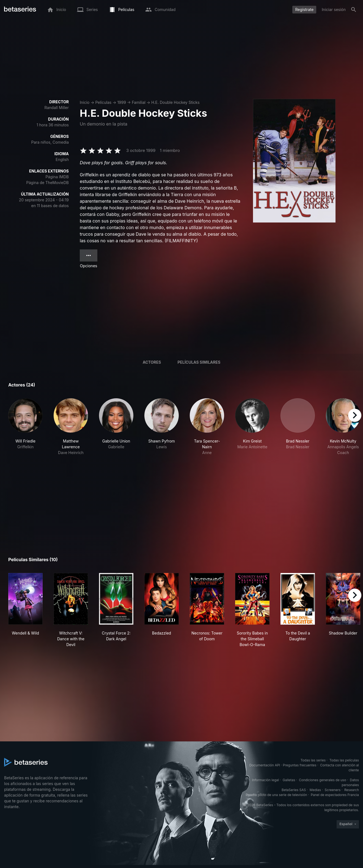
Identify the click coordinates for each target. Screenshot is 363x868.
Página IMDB (57, 177)
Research (352, 790)
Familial (138, 102)
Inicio (85, 102)
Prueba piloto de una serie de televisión (276, 795)
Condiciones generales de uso (323, 780)
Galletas (289, 780)
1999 (122, 102)
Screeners (333, 790)
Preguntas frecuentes (300, 765)
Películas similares (199, 362)
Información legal (265, 780)
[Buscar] (354, 10)
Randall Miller (57, 108)
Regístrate (304, 9)
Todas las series (313, 760)
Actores (152, 362)
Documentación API (265, 765)
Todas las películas (344, 760)
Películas (103, 102)
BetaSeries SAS (294, 790)
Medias (315, 790)
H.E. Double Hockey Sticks (175, 102)
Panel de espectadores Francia (335, 795)
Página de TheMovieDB (48, 183)
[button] (25, 427)
